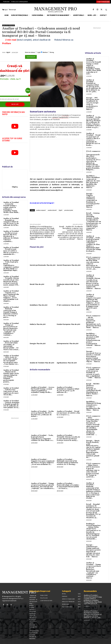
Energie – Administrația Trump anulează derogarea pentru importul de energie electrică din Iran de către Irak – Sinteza (93, 551)
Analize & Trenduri (9, 25)
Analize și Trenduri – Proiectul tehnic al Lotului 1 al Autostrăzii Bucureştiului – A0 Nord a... (68, 486)
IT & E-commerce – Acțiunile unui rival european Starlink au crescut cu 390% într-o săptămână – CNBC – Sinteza (93, 373)
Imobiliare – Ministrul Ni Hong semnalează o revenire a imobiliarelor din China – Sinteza (93, 406)
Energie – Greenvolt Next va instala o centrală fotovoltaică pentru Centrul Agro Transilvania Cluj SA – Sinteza (93, 356)
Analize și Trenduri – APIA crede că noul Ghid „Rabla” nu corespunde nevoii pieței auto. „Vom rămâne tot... (11, 360)
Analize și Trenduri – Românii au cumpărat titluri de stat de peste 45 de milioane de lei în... (11, 222)
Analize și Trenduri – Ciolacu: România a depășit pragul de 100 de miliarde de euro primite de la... (11, 404)
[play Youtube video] (15, 126)
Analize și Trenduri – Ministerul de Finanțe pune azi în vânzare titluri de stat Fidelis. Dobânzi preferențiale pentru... (11, 376)
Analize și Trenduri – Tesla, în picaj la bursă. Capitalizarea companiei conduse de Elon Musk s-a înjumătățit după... (11, 265)
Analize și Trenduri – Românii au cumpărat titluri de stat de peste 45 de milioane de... (68, 390)
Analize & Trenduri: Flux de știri (42, 363)
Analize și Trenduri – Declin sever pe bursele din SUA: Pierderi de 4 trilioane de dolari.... (42, 414)
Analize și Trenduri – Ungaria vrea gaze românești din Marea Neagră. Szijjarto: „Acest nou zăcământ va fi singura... (11, 296)
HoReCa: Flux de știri (38, 324)
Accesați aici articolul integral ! (42, 203)
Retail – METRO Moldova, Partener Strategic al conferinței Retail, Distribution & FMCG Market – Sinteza (94, 390)
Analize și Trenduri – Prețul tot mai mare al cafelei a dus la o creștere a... (68, 413)
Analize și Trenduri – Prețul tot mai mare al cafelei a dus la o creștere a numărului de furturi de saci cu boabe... (93, 139)
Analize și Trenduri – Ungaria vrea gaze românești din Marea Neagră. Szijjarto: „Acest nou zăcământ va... (43, 462)
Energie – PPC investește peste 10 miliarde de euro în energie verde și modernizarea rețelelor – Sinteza (93, 104)
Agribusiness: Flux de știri (67, 363)
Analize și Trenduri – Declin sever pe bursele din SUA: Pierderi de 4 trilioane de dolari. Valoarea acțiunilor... (11, 236)
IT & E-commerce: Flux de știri (68, 305)
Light (39, 52)
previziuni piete (69, 210)
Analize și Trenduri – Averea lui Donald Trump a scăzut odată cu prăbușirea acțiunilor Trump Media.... (43, 390)
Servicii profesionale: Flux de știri (43, 265)
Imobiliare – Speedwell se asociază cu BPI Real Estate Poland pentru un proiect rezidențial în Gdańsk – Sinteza (93, 340)
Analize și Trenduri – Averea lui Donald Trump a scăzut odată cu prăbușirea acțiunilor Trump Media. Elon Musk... (11, 207)
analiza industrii (52, 210)
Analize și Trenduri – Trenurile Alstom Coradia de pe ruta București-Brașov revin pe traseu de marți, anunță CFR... (11, 281)
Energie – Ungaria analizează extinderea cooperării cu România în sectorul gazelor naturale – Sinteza (93, 200)
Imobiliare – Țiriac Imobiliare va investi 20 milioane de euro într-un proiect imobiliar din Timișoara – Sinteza (93, 182)
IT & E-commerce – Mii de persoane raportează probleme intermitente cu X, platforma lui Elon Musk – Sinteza (94, 322)
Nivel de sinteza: (30, 52)
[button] (106, 10)
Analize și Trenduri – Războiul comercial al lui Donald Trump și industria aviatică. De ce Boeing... (67, 462)
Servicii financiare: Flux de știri (69, 265)
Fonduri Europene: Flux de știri (68, 324)
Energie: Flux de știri (38, 343)
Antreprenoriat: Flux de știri (68, 343)
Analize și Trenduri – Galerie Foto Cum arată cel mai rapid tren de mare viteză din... (11, 391)
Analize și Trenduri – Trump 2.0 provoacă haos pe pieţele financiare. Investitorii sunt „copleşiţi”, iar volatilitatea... (43, 486)
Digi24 (8, 52)
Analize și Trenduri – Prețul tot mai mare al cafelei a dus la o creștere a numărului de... (11, 251)
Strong (52, 52)
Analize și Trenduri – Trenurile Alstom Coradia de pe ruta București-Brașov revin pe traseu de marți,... (68, 438)
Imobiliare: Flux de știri (39, 305)
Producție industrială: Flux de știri (68, 285)
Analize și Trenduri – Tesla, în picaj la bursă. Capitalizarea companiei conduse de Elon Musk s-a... (42, 438)
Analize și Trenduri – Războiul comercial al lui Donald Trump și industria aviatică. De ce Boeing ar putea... (11, 312)
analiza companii (41, 210)
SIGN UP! (15, 104)
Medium (45, 52)
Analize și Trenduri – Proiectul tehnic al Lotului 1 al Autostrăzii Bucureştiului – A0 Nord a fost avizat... (11, 345)
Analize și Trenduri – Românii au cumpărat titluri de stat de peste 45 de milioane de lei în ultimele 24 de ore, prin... (93, 86)
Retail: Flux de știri (37, 284)
